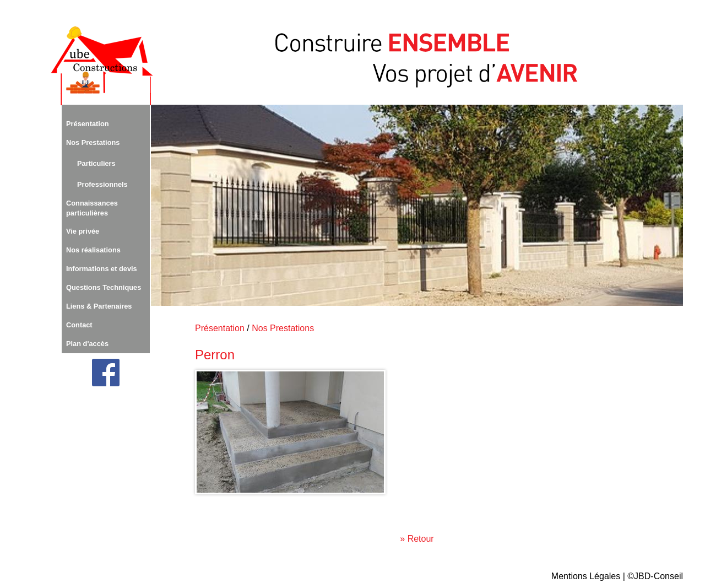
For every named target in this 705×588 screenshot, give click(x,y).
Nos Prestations (93, 142)
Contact (79, 325)
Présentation (88, 124)
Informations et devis (102, 269)
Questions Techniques (104, 287)
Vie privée (83, 231)
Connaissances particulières (92, 208)
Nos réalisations (93, 250)
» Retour (417, 539)
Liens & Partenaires (99, 306)
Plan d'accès (87, 344)
